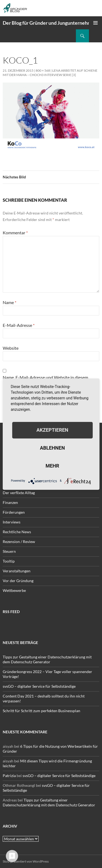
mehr (52, 466)
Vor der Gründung (18, 581)
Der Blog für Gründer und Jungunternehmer (50, 23)
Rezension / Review (19, 542)
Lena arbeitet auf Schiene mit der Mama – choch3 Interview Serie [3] (50, 73)
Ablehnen (52, 448)
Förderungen (14, 512)
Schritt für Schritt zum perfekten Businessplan (41, 711)
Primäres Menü (95, 23)
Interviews (12, 522)
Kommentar (15, 233)
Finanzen (10, 502)
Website (11, 348)
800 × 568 (43, 70)
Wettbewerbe (14, 590)
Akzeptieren (52, 430)
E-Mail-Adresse (19, 325)
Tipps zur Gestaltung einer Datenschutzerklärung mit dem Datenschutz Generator (47, 659)
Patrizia (9, 776)
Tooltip (9, 561)
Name (10, 302)
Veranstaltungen (17, 571)
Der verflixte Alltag (19, 493)
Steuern (9, 551)
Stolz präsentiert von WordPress (26, 861)
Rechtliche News (17, 532)
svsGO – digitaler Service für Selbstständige (39, 686)
